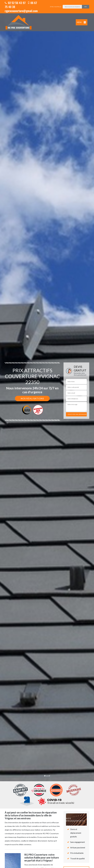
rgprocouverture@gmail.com (21, 11)
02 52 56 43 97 (15, 3)
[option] (47, 434)
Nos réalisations (32, 398)
